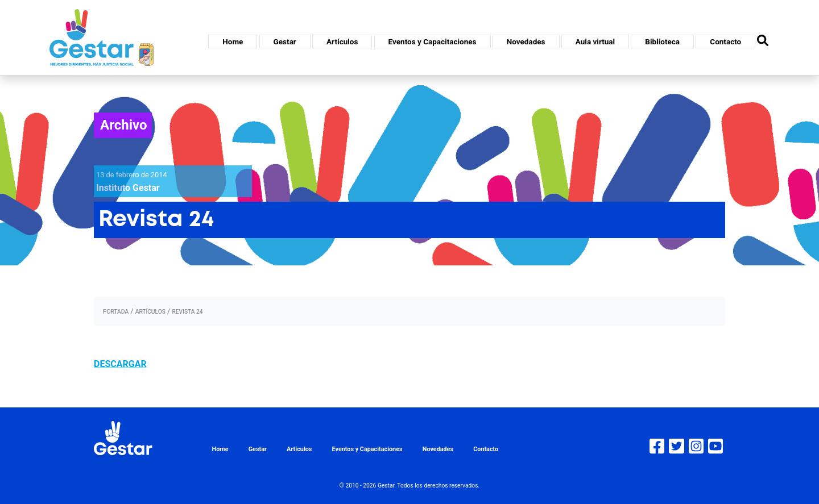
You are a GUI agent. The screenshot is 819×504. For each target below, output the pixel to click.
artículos (150, 312)
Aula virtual (595, 41)
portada (116, 312)
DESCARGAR (120, 364)
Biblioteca (662, 41)
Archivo (124, 125)
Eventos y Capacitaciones (433, 41)
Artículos (342, 41)
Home (233, 41)
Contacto (725, 41)
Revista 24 (187, 312)
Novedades (526, 41)
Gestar (285, 41)
